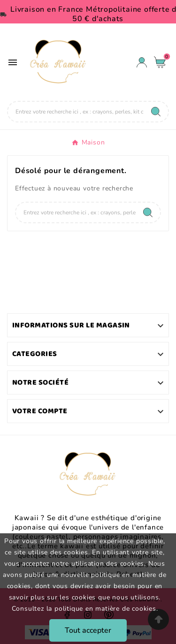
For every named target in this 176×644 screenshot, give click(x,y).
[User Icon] (142, 62)
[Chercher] (76, 112)
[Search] (156, 112)
